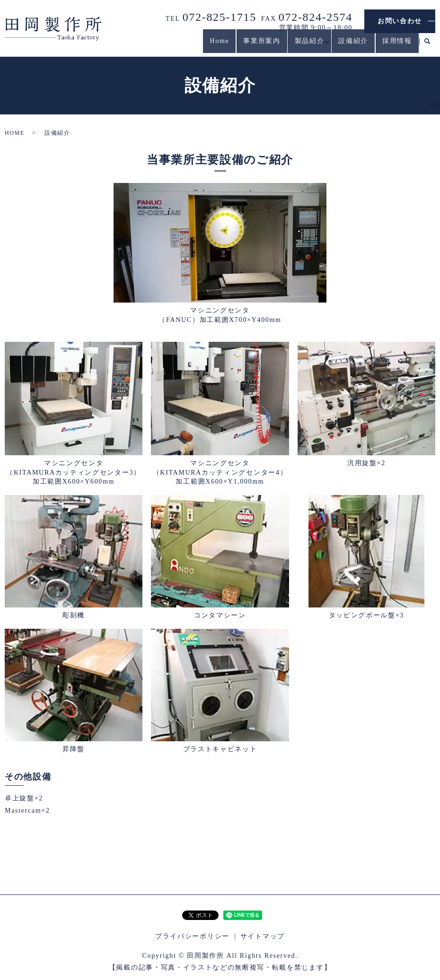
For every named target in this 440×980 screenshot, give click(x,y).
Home (206, 46)
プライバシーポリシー (192, 936)
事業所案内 (251, 46)
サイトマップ (263, 936)
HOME (15, 133)
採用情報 (396, 46)
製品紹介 (301, 46)
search (427, 46)
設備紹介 (349, 46)
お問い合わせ (400, 21)
